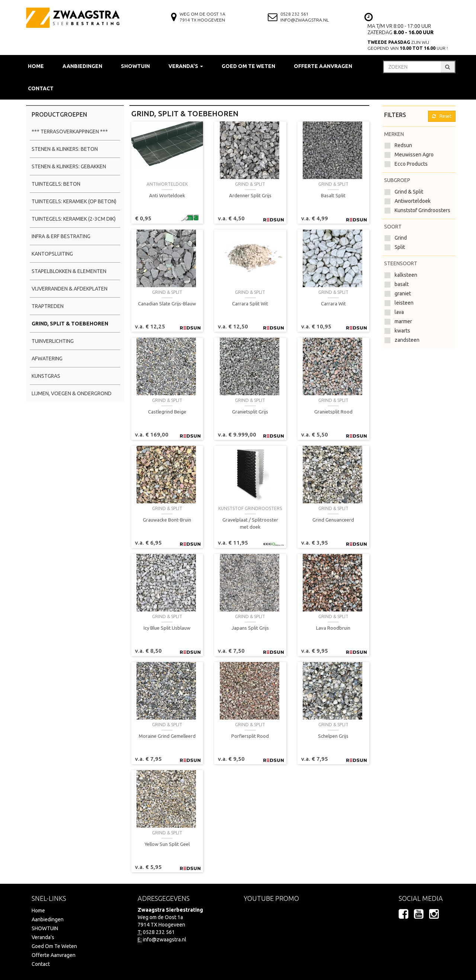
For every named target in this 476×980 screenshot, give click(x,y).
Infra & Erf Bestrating (61, 236)
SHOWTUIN (135, 66)
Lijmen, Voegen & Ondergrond (72, 393)
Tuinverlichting (53, 341)
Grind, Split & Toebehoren (70, 324)
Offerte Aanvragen (323, 66)
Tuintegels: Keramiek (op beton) (74, 201)
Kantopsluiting (52, 254)
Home (36, 66)
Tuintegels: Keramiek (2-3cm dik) (74, 219)
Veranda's (43, 937)
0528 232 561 (295, 14)
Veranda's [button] (186, 66)
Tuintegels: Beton (56, 184)
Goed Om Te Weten (248, 66)
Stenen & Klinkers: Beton (65, 149)
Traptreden (48, 306)
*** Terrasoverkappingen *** (70, 132)
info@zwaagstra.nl (305, 20)
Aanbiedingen (82, 66)
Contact (41, 88)
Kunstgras (46, 376)
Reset (442, 116)
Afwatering (47, 358)
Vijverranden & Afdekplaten (70, 289)
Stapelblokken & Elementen (69, 271)
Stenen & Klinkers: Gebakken (69, 166)
